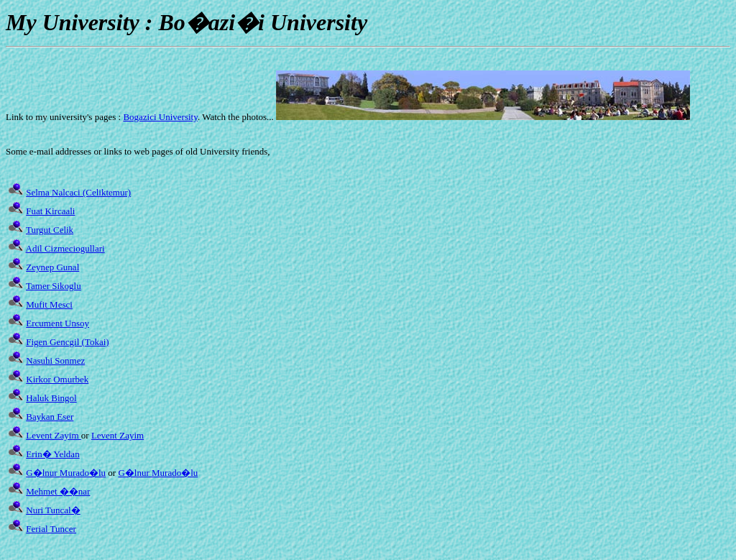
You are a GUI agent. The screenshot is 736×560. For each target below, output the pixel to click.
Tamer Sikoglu (54, 286)
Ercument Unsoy (57, 323)
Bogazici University (160, 117)
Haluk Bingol (51, 398)
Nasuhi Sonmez (55, 361)
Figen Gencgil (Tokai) (67, 342)
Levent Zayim (54, 435)
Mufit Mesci (49, 304)
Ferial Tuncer (51, 529)
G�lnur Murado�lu (66, 473)
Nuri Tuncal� (53, 510)
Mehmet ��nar (58, 491)
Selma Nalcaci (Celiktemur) (78, 192)
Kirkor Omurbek (57, 379)
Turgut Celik (50, 230)
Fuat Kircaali (50, 211)
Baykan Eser (50, 417)
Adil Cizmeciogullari (65, 248)
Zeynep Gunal (52, 267)
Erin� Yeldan (52, 454)
